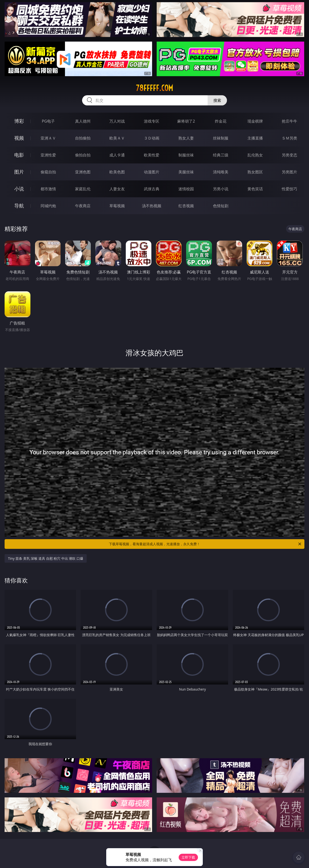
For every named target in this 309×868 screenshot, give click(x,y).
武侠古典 (152, 189)
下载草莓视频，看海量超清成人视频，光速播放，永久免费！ (205, 544)
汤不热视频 (152, 206)
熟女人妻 (186, 138)
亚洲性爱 (48, 155)
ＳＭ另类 (289, 138)
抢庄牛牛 (289, 121)
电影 (19, 155)
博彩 (19, 121)
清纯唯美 (221, 172)
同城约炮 (48, 206)
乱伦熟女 (255, 155)
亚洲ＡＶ (48, 138)
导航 (19, 206)
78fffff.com (154, 88)
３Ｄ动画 (152, 138)
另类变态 (289, 155)
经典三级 (221, 155)
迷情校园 (186, 189)
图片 (19, 172)
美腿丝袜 (186, 172)
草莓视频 (117, 206)
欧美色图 (117, 172)
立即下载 (188, 857)
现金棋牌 (255, 121)
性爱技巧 (289, 189)
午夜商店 (83, 206)
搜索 (217, 100)
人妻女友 (117, 189)
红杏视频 (186, 206)
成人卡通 (117, 155)
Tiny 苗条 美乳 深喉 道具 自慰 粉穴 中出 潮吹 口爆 (46, 558)
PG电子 (48, 121)
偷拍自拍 (83, 155)
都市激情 (48, 189)
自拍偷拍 (83, 138)
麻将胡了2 (186, 121)
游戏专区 (152, 121)
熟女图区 (255, 172)
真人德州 (83, 121)
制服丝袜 (186, 155)
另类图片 (289, 172)
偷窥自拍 (48, 172)
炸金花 (221, 121)
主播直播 (255, 138)
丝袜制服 (221, 138)
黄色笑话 (255, 189)
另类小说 (221, 189)
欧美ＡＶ (117, 138)
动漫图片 (152, 172)
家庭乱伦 (83, 189)
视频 (19, 138)
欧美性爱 (152, 155)
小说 (19, 189)
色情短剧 (221, 206)
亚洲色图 (83, 172)
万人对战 (117, 121)
